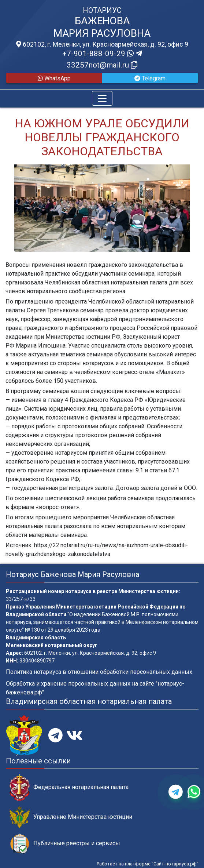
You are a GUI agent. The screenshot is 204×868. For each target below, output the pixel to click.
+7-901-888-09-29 (102, 54)
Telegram (150, 78)
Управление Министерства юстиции (71, 817)
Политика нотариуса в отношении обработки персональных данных (99, 672)
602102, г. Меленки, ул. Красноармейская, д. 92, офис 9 (102, 44)
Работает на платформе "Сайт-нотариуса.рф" (148, 864)
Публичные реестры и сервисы (65, 844)
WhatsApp (54, 78)
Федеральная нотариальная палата (69, 787)
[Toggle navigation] (102, 98)
